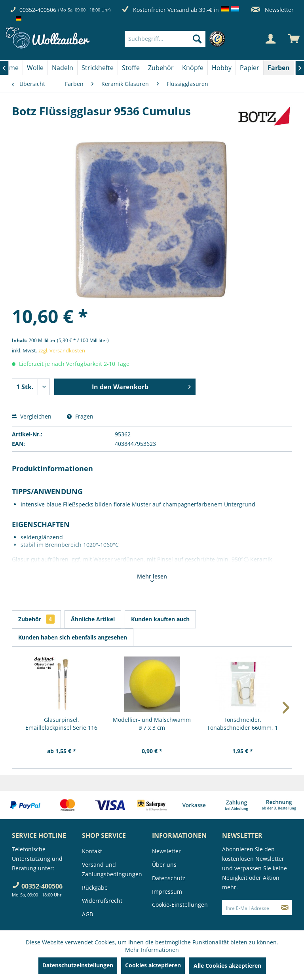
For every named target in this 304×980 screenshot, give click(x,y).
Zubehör (36, 619)
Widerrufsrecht (102, 901)
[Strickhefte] (98, 68)
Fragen (80, 416)
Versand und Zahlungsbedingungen (112, 869)
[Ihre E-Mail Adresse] (250, 908)
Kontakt (92, 851)
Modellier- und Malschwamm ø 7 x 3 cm (152, 724)
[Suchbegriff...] (165, 39)
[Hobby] (222, 68)
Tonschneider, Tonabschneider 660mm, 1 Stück (242, 724)
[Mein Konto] (270, 39)
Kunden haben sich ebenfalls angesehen (73, 637)
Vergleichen (32, 416)
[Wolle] (35, 68)
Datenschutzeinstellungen (78, 965)
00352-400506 (38, 10)
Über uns (164, 865)
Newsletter (273, 10)
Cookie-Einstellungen (180, 905)
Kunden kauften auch (160, 619)
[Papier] (250, 68)
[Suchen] (197, 39)
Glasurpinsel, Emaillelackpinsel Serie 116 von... (61, 724)
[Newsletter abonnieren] (285, 908)
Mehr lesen (152, 577)
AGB (87, 914)
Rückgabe (95, 888)
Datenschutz (169, 878)
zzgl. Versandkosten (62, 350)
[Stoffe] (131, 68)
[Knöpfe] (193, 68)
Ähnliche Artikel (93, 619)
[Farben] (279, 68)
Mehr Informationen (152, 950)
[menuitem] (177, 39)
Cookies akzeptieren (153, 965)
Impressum (167, 892)
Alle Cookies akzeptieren (227, 966)
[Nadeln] (63, 68)
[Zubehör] (161, 68)
